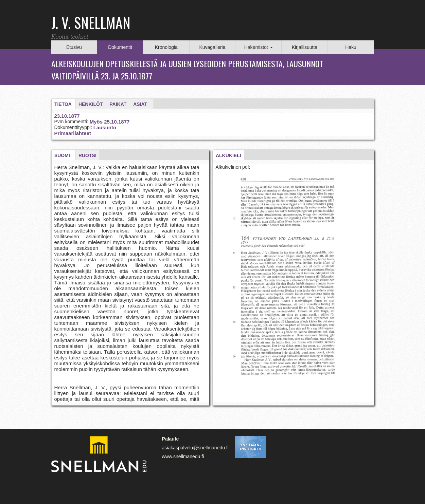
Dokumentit (120, 47)
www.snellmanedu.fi (183, 456)
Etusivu (74, 47)
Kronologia (166, 47)
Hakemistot (259, 47)
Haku (351, 47)
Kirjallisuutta (305, 47)
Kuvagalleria (212, 47)
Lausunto (105, 127)
